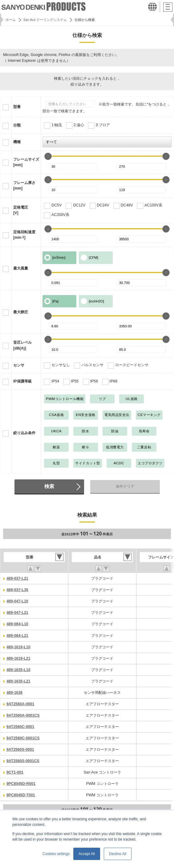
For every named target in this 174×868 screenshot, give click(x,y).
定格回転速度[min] (24, 235)
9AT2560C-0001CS (23, 738)
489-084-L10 (17, 624)
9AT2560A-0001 (20, 704)
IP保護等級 (22, 381)
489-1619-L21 (18, 658)
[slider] (48, 156)
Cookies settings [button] (56, 854)
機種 (17, 142)
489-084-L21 (17, 636)
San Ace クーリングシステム (45, 20)
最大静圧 (21, 312)
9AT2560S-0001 (20, 750)
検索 (49, 486)
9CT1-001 (15, 772)
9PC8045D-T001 (21, 795)
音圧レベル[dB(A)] (22, 345)
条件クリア (125, 486)
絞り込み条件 (24, 433)
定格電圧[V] (21, 210)
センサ (19, 365)
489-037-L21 (17, 578)
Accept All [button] (87, 854)
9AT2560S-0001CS (23, 761)
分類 (17, 125)
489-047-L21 (17, 613)
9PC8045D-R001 (21, 784)
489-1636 (14, 693)
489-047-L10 (17, 601)
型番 (17, 107)
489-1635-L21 (18, 681)
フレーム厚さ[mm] (24, 186)
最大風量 (21, 268)
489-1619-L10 (18, 647)
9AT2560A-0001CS (23, 715)
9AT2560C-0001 (20, 727)
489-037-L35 (17, 590)
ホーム (11, 20)
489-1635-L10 (18, 670)
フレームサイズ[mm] (26, 162)
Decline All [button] (118, 854)
